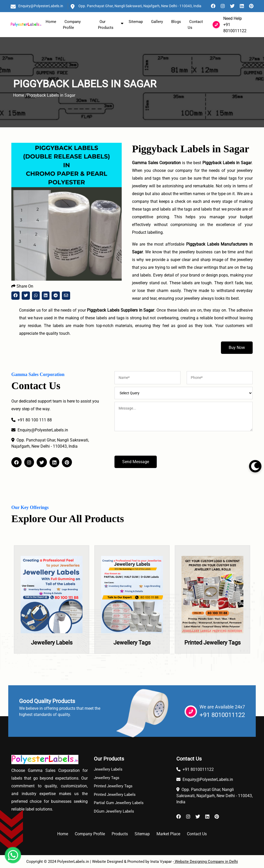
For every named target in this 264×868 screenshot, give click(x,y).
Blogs (176, 22)
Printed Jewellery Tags (212, 643)
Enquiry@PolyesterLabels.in (41, 6)
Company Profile (72, 25)
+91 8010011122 (222, 715)
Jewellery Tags (132, 643)
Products (120, 834)
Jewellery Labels (52, 643)
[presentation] (154, 446)
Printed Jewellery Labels (115, 795)
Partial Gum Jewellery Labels (119, 803)
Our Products (106, 25)
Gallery (157, 22)
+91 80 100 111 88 (32, 420)
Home (51, 22)
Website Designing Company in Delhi (206, 862)
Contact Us (195, 25)
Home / (20, 95)
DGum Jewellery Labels (114, 811)
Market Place (168, 834)
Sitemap (136, 22)
